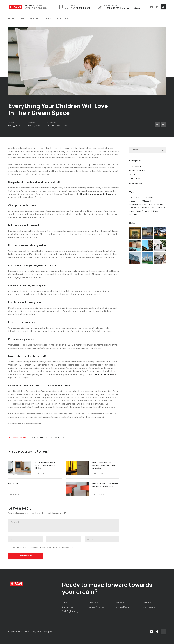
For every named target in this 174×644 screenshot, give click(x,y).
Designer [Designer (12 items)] (160, 204)
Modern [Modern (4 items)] (147, 211)
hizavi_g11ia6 (14, 126)
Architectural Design (138, 170)
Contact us (68, 607)
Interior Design (123, 607)
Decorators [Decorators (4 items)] (148, 204)
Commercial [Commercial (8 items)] (136, 204)
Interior (23, 437)
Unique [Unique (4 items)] (134, 214)
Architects (43, 437)
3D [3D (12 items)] (132, 198)
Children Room (56, 437)
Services (34, 18)
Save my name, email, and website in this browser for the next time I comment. (44, 548)
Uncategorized (136, 183)
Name (14, 539)
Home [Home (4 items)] (144, 207)
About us (93, 603)
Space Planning (96, 607)
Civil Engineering (70, 611)
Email (52, 539)
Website (91, 539)
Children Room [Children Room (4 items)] (149, 201)
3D (35, 437)
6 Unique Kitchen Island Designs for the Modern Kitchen (45, 465)
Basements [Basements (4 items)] (136, 201)
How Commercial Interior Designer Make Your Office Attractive (104, 465)
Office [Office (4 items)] (155, 211)
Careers (47, 18)
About (22, 18)
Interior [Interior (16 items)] (153, 207)
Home (11, 18)
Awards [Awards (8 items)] (150, 198)
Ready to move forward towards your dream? (107, 588)
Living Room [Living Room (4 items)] (136, 211)
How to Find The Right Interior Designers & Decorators (105, 485)
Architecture (149, 607)
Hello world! (13, 484)
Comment (16, 522)
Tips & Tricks (135, 179)
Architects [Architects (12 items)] (140, 198)
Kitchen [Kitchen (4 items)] (162, 207)
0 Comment (52, 123)
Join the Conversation (58, 126)
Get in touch (62, 18)
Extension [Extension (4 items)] (135, 207)
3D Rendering (14, 437)
